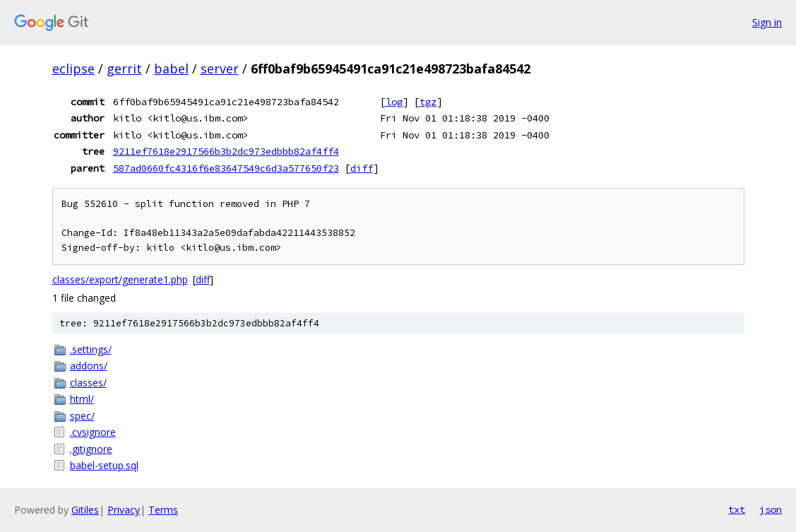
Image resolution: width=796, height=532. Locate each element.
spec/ (82, 416)
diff (362, 168)
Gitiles (85, 510)
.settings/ (91, 349)
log (394, 102)
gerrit (124, 69)
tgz (428, 102)
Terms (163, 510)
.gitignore (91, 449)
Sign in (767, 22)
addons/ (89, 366)
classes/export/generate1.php (120, 279)
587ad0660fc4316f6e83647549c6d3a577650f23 (226, 168)
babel (171, 69)
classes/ (88, 383)
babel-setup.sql (104, 465)
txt (737, 509)
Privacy (124, 510)
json (771, 509)
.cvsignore (93, 432)
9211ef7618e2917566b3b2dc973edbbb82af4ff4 (226, 151)
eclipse (73, 69)
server (220, 69)
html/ (82, 399)
